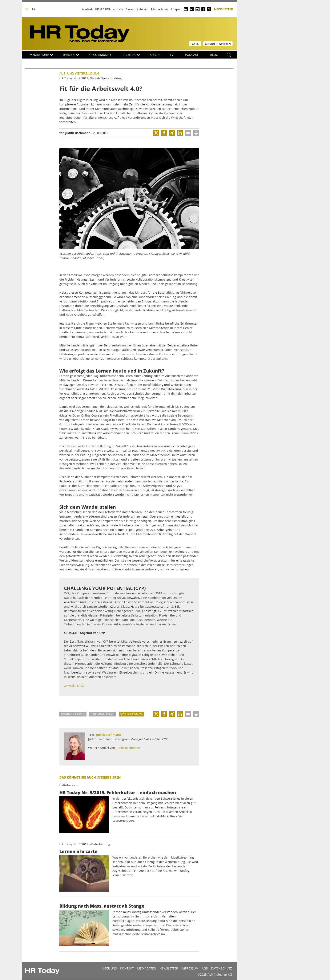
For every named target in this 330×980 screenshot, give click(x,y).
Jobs (155, 55)
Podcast (192, 55)
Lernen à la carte (78, 851)
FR (34, 9)
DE (27, 9)
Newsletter (224, 9)
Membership (41, 55)
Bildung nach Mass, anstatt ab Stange (102, 906)
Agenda (132, 55)
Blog (214, 55)
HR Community (100, 55)
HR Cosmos (134, 714)
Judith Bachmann (78, 133)
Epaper (176, 9)
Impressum (190, 968)
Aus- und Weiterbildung (79, 73)
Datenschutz (222, 968)
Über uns (110, 968)
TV (172, 55)
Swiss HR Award (137, 9)
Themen (71, 55)
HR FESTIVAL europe (109, 9)
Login (195, 44)
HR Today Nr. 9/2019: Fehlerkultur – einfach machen (118, 792)
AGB (205, 968)
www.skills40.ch (75, 685)
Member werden (218, 44)
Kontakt (87, 9)
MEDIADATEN (147, 968)
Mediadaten (160, 9)
